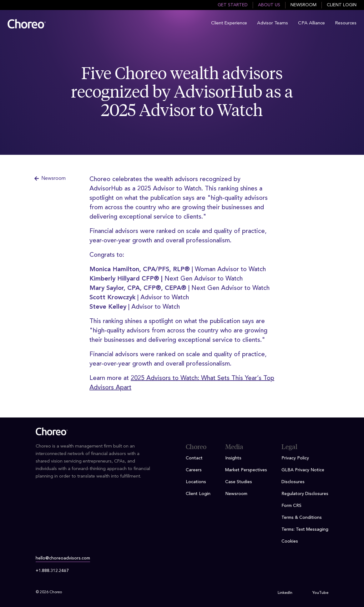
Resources (346, 23)
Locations (196, 482)
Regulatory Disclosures (305, 494)
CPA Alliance (311, 23)
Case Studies (239, 482)
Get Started (233, 5)
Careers (194, 470)
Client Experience (229, 23)
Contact (194, 458)
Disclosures (293, 482)
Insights (233, 458)
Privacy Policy (295, 458)
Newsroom (303, 5)
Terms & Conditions (302, 518)
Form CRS (291, 506)
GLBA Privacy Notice (303, 470)
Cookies (290, 541)
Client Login (342, 5)
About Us (269, 5)
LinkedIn (285, 593)
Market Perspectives (246, 470)
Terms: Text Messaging (305, 529)
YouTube (320, 593)
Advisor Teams (273, 23)
